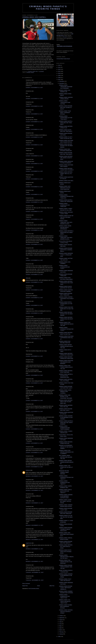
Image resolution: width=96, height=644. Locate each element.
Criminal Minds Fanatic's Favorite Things (48, 8)
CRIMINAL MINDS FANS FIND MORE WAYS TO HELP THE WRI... (66, 309)
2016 (59, 65)
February (62, 632)
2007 (59, 80)
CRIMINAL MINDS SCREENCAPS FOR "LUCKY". (64, 267)
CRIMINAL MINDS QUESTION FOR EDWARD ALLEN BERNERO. (66, 362)
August (61, 620)
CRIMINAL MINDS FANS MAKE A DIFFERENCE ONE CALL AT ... (66, 338)
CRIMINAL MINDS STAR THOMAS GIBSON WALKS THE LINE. (66, 367)
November (62, 83)
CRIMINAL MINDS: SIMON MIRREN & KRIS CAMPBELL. (65, 392)
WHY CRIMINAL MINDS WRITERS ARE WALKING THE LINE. (66, 457)
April (61, 628)
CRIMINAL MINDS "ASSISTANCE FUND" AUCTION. (65, 102)
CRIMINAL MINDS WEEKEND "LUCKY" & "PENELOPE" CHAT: (66, 255)
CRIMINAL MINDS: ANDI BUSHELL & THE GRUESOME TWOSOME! (66, 397)
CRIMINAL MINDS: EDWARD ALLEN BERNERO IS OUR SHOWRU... (66, 417)
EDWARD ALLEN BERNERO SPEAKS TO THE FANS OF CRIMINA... (66, 447)
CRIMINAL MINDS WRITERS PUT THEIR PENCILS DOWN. (66, 547)
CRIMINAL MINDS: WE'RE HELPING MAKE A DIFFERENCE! (65, 227)
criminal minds (30, 73)
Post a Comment (26, 584)
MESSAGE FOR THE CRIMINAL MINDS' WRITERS (64, 472)
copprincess (29, 543)
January (61, 634)
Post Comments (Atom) (34, 589)
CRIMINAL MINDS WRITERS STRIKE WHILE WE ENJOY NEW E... (66, 319)
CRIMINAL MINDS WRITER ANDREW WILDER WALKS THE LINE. (66, 346)
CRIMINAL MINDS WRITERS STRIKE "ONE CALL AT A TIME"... (66, 174)
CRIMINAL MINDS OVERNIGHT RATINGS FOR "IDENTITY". (66, 477)
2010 (59, 73)
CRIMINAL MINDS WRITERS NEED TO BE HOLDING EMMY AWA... (66, 402)
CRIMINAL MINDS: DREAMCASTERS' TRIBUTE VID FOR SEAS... (66, 557)
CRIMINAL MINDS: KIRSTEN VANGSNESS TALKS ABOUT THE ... (66, 299)
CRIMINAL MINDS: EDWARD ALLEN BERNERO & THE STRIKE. (66, 576)
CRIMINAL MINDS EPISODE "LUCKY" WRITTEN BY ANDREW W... (66, 588)
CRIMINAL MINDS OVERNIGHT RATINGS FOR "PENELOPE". (66, 196)
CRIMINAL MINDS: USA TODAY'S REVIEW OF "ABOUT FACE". (65, 601)
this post (65, 37)
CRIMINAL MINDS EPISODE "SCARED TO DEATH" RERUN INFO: (66, 529)
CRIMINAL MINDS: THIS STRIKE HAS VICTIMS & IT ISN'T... (66, 467)
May (60, 626)
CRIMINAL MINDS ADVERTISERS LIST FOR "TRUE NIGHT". (66, 118)
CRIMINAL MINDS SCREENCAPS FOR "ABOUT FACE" (64, 596)
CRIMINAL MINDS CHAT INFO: (66, 181)
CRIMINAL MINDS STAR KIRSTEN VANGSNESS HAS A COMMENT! (66, 452)
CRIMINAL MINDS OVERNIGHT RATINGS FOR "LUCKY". (66, 329)
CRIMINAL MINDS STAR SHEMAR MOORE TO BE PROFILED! (66, 562)
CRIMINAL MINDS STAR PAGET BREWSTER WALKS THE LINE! (66, 324)
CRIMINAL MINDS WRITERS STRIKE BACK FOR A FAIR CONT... (66, 283)
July (60, 622)
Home (39, 586)
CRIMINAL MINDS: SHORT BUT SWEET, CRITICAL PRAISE (65, 501)
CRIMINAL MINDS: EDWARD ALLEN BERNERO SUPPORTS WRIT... (66, 496)
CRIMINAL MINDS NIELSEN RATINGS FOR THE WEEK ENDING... (66, 146)
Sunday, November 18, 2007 (34, 88)
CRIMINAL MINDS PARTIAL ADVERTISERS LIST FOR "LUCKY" (66, 304)
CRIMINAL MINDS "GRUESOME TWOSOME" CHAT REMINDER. (66, 87)
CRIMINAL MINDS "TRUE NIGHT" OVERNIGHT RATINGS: (65, 113)
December (62, 81)
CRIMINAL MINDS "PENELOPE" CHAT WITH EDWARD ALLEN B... (66, 222)
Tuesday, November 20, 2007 (35, 572)
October (61, 616)
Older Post (52, 586)
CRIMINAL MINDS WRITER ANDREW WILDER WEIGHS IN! (66, 462)
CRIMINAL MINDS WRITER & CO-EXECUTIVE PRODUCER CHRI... (66, 376)
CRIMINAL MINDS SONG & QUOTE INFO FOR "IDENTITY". (65, 491)
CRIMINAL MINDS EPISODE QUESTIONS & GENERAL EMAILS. (66, 250)
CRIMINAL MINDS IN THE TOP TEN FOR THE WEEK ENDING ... (66, 217)
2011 (59, 71)
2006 (59, 636)
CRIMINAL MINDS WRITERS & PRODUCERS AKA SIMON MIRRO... (66, 232)
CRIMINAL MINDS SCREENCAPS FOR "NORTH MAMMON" (64, 428)
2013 (59, 67)
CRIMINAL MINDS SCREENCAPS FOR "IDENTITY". (64, 482)
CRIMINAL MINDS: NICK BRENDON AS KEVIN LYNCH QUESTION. (65, 188)
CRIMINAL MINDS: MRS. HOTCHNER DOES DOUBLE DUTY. (66, 534)
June (61, 624)
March (61, 630)
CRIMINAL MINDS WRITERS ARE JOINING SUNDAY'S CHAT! (66, 158)
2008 (59, 78)
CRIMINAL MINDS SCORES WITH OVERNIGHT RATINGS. (66, 606)
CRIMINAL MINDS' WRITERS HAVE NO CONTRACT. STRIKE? (66, 612)
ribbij (27, 278)
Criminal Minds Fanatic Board (63, 59)
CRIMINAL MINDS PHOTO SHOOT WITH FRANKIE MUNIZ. (65, 552)
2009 (59, 75)
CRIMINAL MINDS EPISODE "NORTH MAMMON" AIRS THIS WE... (66, 567)
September (62, 618)
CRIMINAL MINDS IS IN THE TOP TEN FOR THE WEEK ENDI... (66, 517)
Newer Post (25, 586)
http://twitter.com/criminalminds (64, 46)
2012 (59, 69)
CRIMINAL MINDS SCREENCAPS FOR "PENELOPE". (64, 205)
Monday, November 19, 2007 (35, 476)
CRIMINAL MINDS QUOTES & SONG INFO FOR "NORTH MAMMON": (66, 423)
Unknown (28, 470)
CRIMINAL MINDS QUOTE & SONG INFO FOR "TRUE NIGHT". (66, 123)
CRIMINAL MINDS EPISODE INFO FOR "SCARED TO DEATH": (66, 107)
